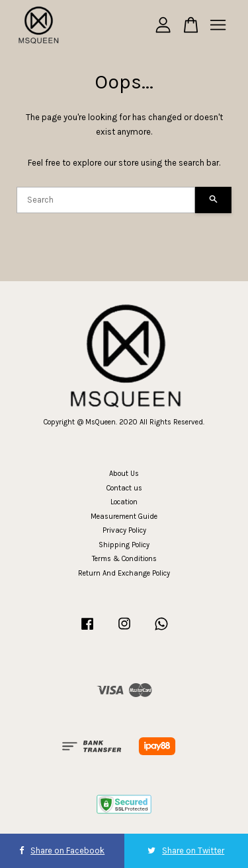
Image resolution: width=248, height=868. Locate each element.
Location (124, 502)
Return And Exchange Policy (124, 573)
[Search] (106, 200)
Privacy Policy (124, 530)
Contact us (124, 488)
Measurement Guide (124, 517)
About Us (124, 474)
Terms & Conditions (124, 559)
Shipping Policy (124, 545)
